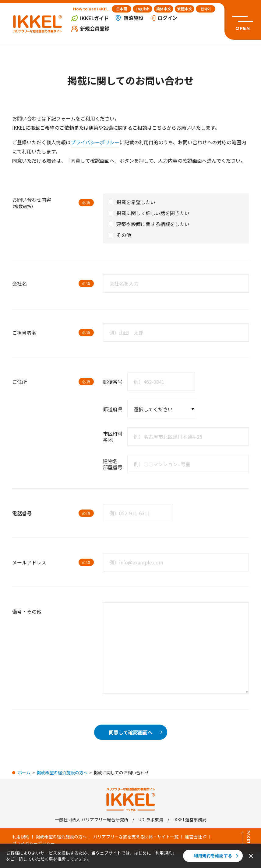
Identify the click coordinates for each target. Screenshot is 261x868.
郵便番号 (113, 382)
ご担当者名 (24, 333)
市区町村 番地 (113, 437)
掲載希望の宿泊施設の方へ (62, 773)
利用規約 (21, 837)
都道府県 (113, 409)
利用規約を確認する (217, 856)
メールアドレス (29, 562)
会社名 (19, 283)
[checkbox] (111, 202)
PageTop (246, 840)
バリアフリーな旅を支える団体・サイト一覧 (136, 837)
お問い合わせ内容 (32, 203)
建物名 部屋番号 (113, 464)
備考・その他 (27, 611)
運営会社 (196, 837)
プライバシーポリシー (95, 142)
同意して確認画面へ (136, 732)
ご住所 (19, 382)
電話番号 (22, 513)
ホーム (24, 773)
